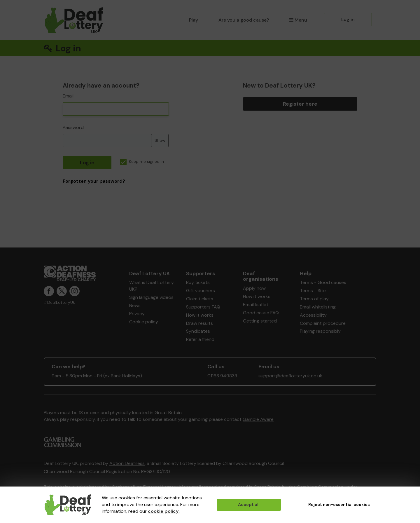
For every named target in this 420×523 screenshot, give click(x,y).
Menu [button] (298, 20)
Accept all (249, 505)
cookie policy (163, 511)
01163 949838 (222, 376)
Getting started (260, 321)
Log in (348, 19)
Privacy (137, 314)
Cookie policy (144, 322)
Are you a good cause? (244, 20)
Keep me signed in (142, 162)
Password (73, 127)
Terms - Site (313, 291)
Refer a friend (200, 339)
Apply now (254, 288)
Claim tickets (200, 299)
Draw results (199, 323)
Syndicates (198, 331)
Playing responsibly (320, 331)
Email (68, 96)
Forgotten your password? (94, 181)
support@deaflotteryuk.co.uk (290, 376)
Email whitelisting (318, 307)
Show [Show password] (160, 140)
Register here (300, 104)
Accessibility (313, 315)
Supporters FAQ (203, 307)
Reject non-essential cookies (339, 505)
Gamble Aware (258, 419)
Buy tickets (198, 282)
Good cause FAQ (261, 313)
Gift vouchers (201, 291)
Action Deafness (127, 463)
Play (194, 20)
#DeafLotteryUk (59, 303)
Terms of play (314, 299)
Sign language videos (151, 297)
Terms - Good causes (323, 282)
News (135, 305)
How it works (200, 315)
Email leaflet (256, 305)
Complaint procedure (323, 323)
